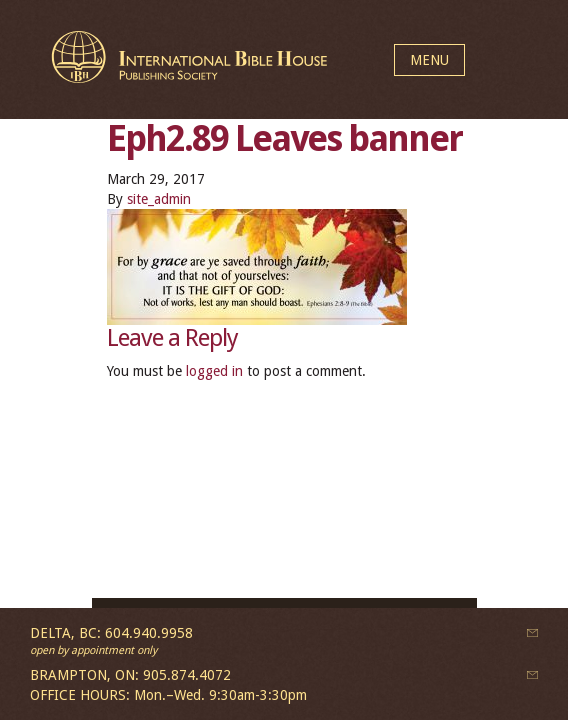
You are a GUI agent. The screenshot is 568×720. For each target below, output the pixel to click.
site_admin (159, 199)
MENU (429, 60)
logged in (214, 371)
